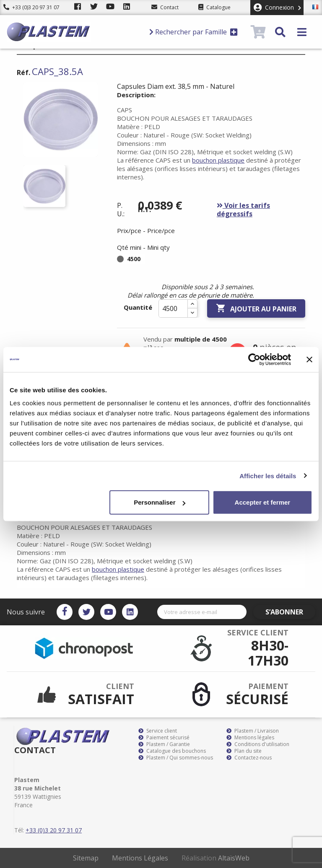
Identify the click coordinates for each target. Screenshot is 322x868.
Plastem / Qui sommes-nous (176, 758)
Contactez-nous (249, 758)
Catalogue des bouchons (172, 751)
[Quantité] (173, 308)
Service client (158, 731)
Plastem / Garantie (164, 744)
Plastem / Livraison (253, 731)
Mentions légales (250, 738)
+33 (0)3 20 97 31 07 (31, 7)
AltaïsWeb (234, 858)
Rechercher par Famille (193, 32)
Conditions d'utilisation (258, 744)
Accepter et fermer (263, 502)
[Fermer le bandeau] (309, 359)
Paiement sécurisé (164, 738)
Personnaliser (160, 502)
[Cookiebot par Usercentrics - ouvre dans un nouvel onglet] (254, 359)
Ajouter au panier (256, 308)
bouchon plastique (218, 160)
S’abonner (291, 612)
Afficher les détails (268, 475)
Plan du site (244, 751)
